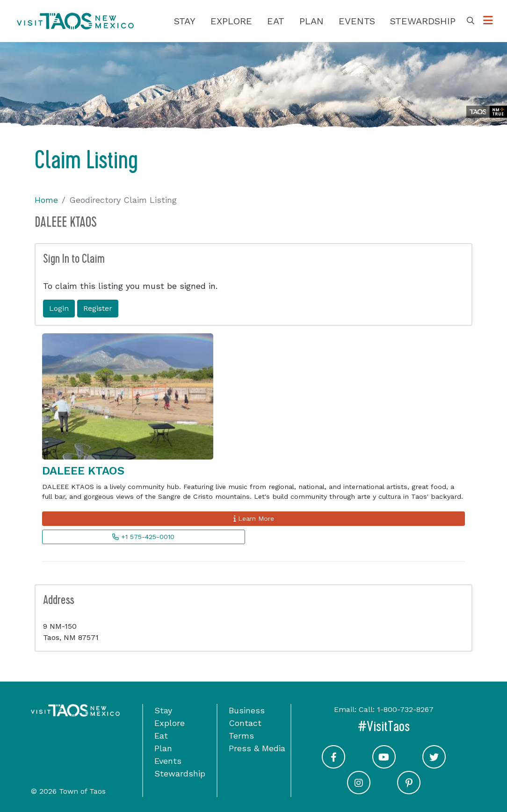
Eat (276, 21)
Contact (245, 723)
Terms (241, 736)
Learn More (254, 518)
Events (357, 21)
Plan (311, 21)
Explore (231, 21)
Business (247, 710)
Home (46, 200)
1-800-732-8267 (405, 709)
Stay (185, 21)
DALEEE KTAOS (83, 471)
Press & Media (257, 748)
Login (59, 308)
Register (98, 308)
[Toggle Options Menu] (488, 21)
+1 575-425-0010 (143, 537)
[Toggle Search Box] (471, 21)
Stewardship (423, 21)
